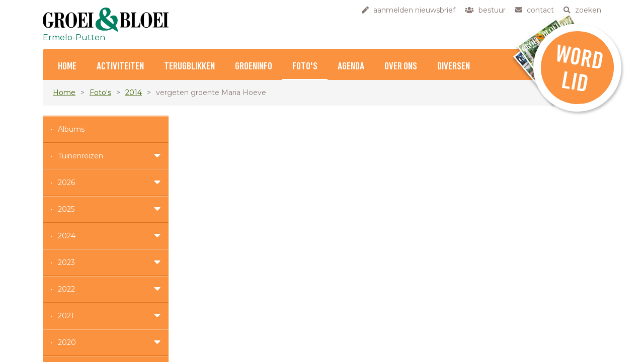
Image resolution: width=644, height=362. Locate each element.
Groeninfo (254, 67)
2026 (66, 183)
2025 (66, 209)
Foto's (305, 67)
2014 (134, 93)
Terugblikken (189, 67)
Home (67, 67)
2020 (67, 342)
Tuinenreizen (80, 156)
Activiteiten (120, 67)
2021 (66, 316)
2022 (66, 289)
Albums (71, 129)
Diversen (454, 67)
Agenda (351, 67)
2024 (67, 236)
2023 (66, 262)
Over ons (401, 67)
